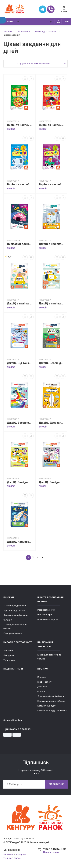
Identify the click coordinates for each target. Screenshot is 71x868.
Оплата (41, 692)
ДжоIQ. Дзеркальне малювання (51, 423)
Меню (8, 22)
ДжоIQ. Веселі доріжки (51, 363)
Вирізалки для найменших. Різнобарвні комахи (20, 244)
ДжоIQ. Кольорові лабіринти (20, 542)
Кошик (64, 9)
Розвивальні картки (48, 619)
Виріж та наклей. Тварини (20, 184)
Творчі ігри (9, 660)
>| (42, 557)
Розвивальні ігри (46, 610)
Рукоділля (9, 655)
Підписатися (56, 784)
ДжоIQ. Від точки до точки (20, 363)
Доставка (43, 687)
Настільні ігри (45, 615)
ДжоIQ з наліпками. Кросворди (51, 244)
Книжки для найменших (16, 615)
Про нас (42, 677)
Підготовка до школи (14, 610)
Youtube (7, 858)
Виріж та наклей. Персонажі (51, 125)
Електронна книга (13, 633)
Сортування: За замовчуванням (34, 64)
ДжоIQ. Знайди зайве (51, 482)
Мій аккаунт (59, 22)
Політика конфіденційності (51, 701)
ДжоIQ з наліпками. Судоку (51, 303)
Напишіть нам (51, 852)
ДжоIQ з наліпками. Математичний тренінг (20, 303)
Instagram (21, 854)
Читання (8, 620)
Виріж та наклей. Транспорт (51, 184)
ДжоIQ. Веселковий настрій (20, 423)
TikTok (18, 858)
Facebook (8, 854)
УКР (67, 22)
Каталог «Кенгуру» (47, 706)
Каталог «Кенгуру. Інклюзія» (52, 710)
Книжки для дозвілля (15, 606)
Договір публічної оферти (51, 696)
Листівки (8, 651)
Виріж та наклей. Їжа (20, 125)
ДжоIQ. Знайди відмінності (20, 482)
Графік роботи (45, 682)
